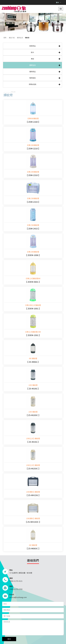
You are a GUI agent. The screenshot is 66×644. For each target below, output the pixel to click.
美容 (32, 59)
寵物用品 (32, 71)
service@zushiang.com (18, 597)
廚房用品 (32, 46)
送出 (9, 639)
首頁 (5, 38)
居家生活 (20, 38)
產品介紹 (12, 38)
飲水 (32, 52)
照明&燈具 (33, 84)
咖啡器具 (32, 78)
